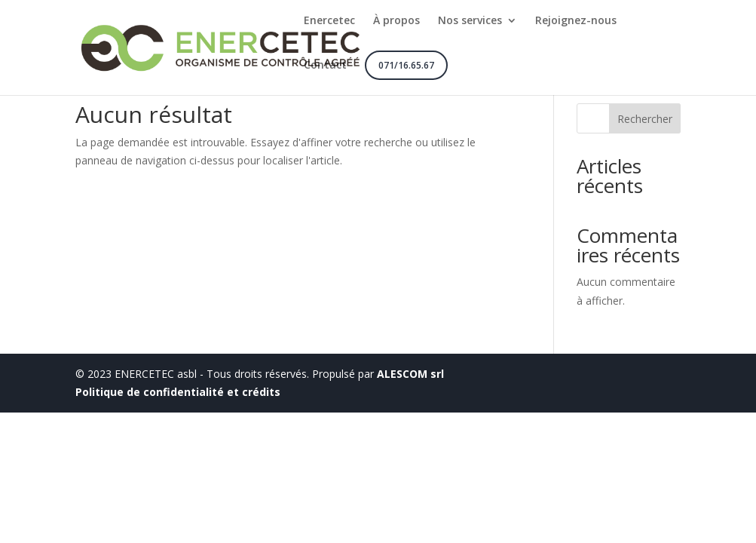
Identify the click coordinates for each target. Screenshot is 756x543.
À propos (396, 21)
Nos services (470, 21)
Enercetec (329, 21)
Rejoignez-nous (576, 21)
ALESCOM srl (410, 374)
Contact (325, 66)
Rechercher (645, 119)
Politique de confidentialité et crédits (178, 392)
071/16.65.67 (406, 65)
